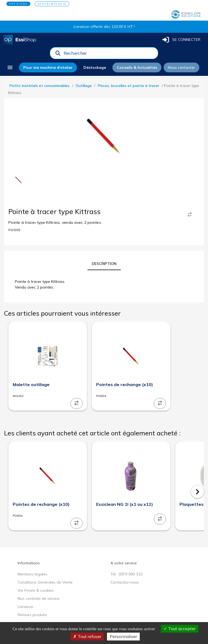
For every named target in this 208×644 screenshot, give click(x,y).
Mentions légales (32, 574)
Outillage (84, 86)
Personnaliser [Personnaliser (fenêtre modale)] (123, 636)
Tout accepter (180, 629)
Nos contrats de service (39, 598)
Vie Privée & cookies (36, 590)
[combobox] (109, 54)
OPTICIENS (18, 4)
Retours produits (32, 615)
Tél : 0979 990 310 (126, 574)
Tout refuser (87, 636)
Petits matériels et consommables (40, 86)
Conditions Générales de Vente (45, 582)
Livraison (25, 607)
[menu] (10, 67)
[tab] (104, 264)
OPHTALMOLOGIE (52, 4)
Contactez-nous (125, 582)
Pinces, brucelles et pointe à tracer (129, 86)
